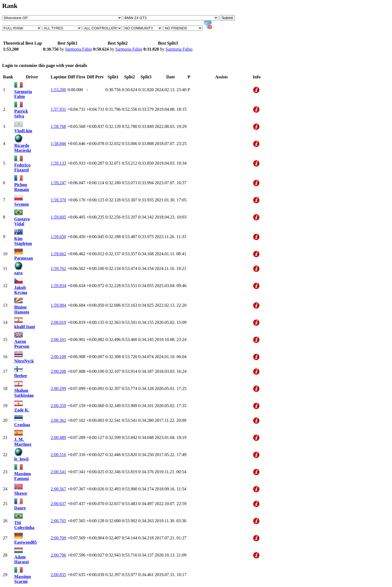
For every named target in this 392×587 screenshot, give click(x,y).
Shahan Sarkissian (24, 393)
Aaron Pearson (22, 344)
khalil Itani (24, 327)
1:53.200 (58, 90)
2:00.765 (58, 521)
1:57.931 (58, 109)
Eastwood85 (25, 542)
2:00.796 (58, 555)
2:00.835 (58, 575)
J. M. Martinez (23, 442)
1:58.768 (58, 126)
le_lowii (21, 459)
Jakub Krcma (21, 290)
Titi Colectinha (24, 525)
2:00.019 (58, 322)
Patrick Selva (21, 114)
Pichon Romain (22, 187)
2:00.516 (58, 455)
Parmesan (23, 258)
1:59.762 (58, 268)
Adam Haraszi (21, 559)
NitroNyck (24, 361)
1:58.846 (58, 144)
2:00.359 (58, 406)
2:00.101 (58, 339)
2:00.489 (58, 437)
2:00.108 (58, 357)
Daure (20, 508)
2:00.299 (58, 388)
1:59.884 (58, 305)
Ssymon (21, 204)
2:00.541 (58, 472)
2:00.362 (58, 420)
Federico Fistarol (22, 168)
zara (18, 273)
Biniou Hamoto (22, 310)
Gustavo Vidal (22, 221)
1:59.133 (58, 163)
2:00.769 (58, 538)
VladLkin (23, 131)
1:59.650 (58, 237)
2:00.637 (58, 504)
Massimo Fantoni (22, 476)
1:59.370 (58, 200)
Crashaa (22, 425)
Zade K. (22, 410)
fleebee (21, 376)
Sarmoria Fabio (79, 49)
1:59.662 (58, 254)
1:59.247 (58, 183)
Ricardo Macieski (22, 148)
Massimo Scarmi (22, 579)
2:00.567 (58, 489)
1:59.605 (58, 217)
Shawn (20, 493)
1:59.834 (58, 286)
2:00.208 (58, 371)
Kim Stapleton (23, 241)
